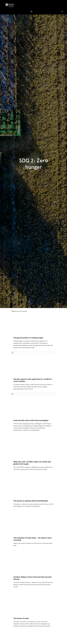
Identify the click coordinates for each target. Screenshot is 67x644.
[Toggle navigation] (62, 12)
